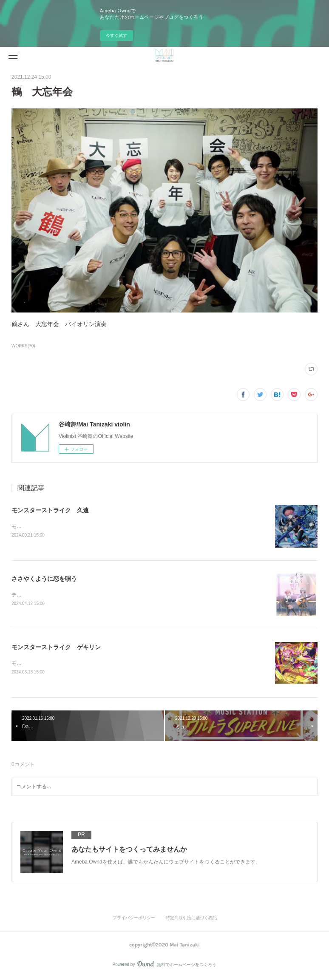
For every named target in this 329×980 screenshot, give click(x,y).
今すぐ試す (116, 36)
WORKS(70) (23, 346)
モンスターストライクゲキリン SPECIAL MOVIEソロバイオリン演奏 (92, 664)
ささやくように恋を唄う (44, 579)
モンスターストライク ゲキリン (56, 648)
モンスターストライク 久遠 (50, 510)
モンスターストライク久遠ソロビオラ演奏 (60, 526)
